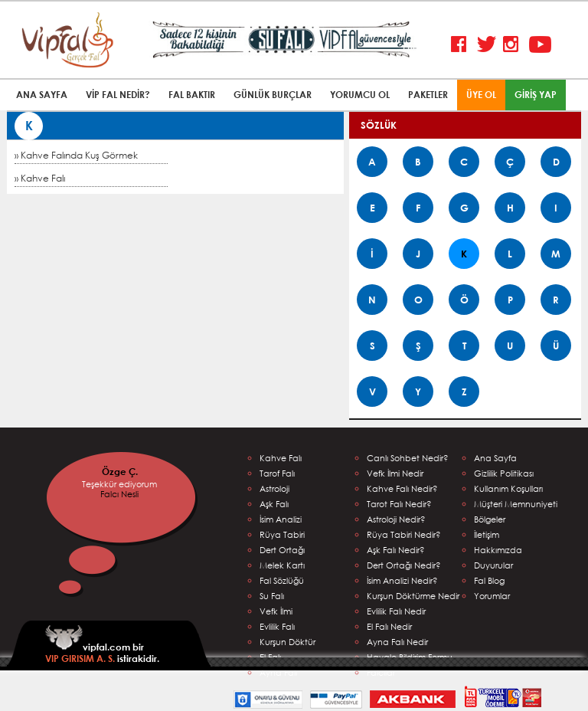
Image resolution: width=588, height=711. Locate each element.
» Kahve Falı (40, 178)
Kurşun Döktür (287, 642)
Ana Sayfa (495, 458)
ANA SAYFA (42, 95)
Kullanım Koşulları (508, 488)
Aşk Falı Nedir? (396, 550)
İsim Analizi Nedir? (402, 580)
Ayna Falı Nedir (397, 642)
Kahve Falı (281, 458)
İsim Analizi (281, 519)
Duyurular (493, 565)
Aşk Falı (274, 504)
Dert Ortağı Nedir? (404, 565)
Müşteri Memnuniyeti (516, 504)
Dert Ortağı (282, 550)
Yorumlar (492, 596)
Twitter (488, 45)
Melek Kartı (282, 565)
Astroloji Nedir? (396, 519)
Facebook (462, 45)
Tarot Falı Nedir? (399, 504)
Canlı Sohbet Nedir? (408, 458)
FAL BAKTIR (192, 95)
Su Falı (272, 596)
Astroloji (274, 488)
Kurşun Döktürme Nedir (413, 596)
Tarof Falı (277, 473)
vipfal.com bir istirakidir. (102, 645)
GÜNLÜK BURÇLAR (273, 95)
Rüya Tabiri (282, 534)
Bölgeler (490, 519)
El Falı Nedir (389, 626)
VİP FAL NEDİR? (118, 95)
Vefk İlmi (276, 611)
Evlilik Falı (277, 626)
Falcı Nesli (119, 494)
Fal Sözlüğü (282, 580)
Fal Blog (489, 580)
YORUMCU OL (360, 95)
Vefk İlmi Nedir (395, 473)
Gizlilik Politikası (504, 473)
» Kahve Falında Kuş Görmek (76, 155)
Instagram (514, 45)
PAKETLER (428, 95)
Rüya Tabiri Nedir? (404, 534)
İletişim (487, 534)
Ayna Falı (278, 672)
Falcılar (381, 672)
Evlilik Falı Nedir (396, 611)
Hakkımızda (498, 550)
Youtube (540, 45)
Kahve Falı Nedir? (402, 488)
